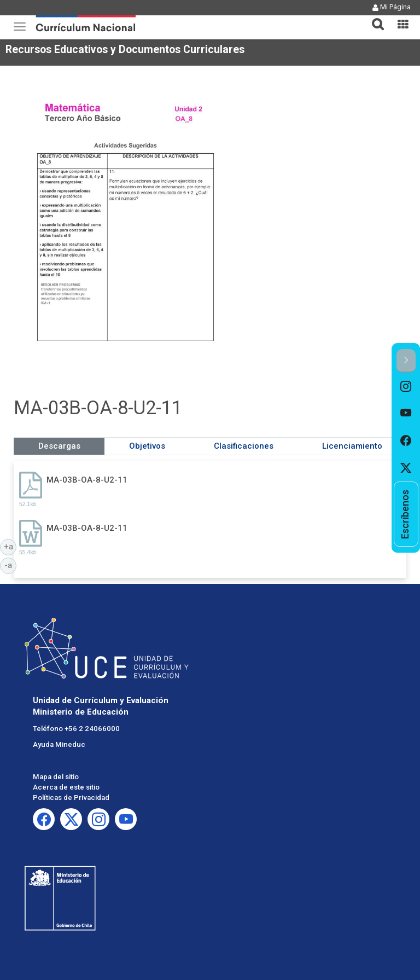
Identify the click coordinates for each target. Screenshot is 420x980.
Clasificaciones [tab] (244, 446)
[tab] (374, 18)
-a (10, 565)
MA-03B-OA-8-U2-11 (87, 480)
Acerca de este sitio (66, 787)
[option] (406, 386)
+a (10, 546)
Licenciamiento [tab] (352, 446)
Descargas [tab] (59, 446)
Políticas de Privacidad (71, 798)
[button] (374, 18)
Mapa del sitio (56, 777)
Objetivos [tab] (147, 446)
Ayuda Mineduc (59, 744)
